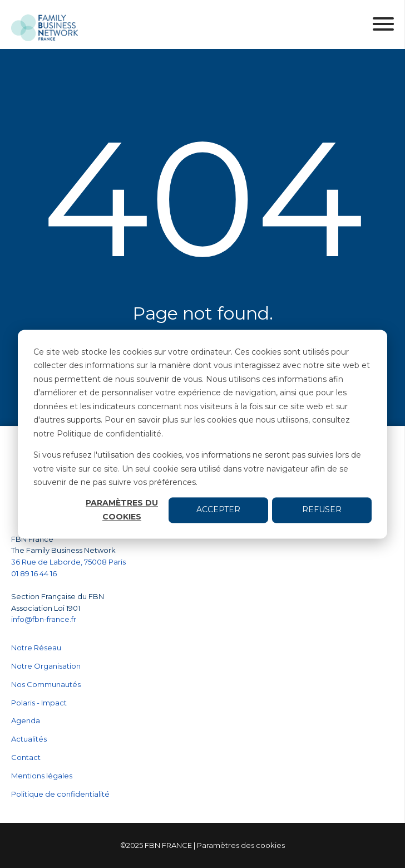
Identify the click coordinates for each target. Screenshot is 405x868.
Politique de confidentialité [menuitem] (60, 794)
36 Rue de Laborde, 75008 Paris (68, 562)
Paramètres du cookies (122, 510)
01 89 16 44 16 (35, 573)
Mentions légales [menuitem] (42, 776)
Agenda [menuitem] (26, 720)
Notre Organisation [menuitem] (46, 666)
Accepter (218, 510)
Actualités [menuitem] (29, 739)
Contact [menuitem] (26, 757)
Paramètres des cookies (241, 845)
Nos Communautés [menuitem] (46, 684)
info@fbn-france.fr (44, 619)
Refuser (322, 510)
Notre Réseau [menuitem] (36, 648)
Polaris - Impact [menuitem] (39, 703)
